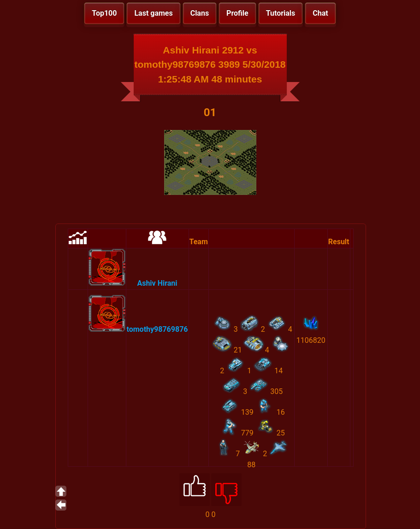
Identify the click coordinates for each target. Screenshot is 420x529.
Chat (320, 13)
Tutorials (281, 13)
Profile (237, 13)
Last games (153, 13)
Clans (200, 13)
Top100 (104, 13)
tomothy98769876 (157, 329)
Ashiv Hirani (157, 283)
